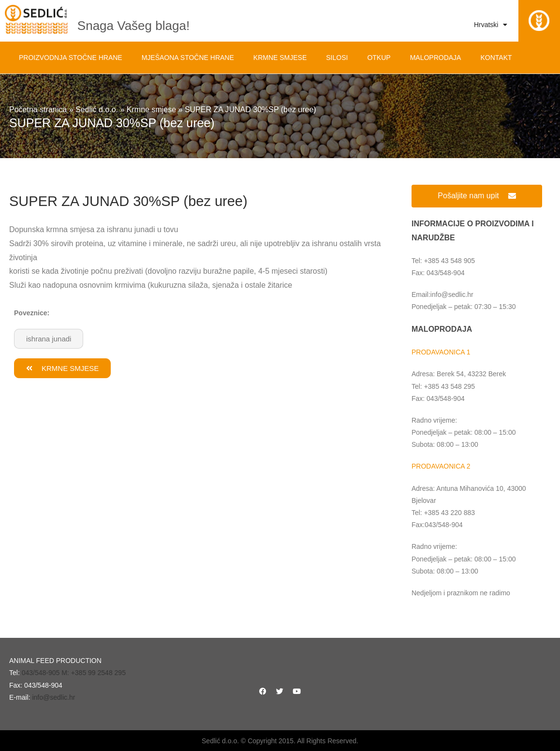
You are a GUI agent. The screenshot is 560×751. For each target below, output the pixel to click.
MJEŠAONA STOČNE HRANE (188, 58)
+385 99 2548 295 (98, 673)
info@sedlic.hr (53, 697)
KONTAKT (496, 58)
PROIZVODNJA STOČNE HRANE (71, 58)
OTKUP (379, 58)
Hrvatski (491, 25)
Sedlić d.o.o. (97, 110)
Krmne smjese (151, 110)
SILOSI (337, 58)
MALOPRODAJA (436, 58)
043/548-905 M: (46, 673)
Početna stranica (38, 110)
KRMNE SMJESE (280, 58)
